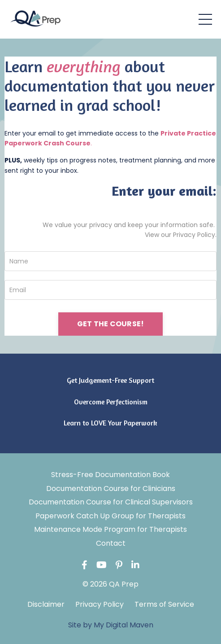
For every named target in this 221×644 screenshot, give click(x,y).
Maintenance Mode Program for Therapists (110, 529)
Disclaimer (46, 604)
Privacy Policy (100, 604)
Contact (111, 543)
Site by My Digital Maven (111, 625)
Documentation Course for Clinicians (111, 488)
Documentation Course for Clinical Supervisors (111, 502)
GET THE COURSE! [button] (111, 324)
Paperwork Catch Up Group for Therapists (110, 516)
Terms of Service (164, 604)
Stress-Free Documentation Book (110, 475)
